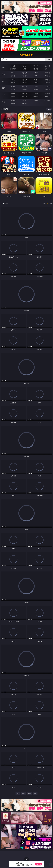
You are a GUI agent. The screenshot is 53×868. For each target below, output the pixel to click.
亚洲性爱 (13, 80)
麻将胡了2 (13, 69)
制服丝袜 (13, 83)
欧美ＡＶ (36, 73)
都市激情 (13, 94)
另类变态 (47, 83)
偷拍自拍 (24, 80)
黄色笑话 (36, 97)
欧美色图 (36, 87)
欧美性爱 (47, 80)
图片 (4, 88)
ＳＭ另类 (47, 76)
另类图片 (47, 90)
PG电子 (13, 66)
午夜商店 (24, 101)
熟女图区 (36, 90)
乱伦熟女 (36, 83)
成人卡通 (36, 80)
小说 (4, 95)
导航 (4, 102)
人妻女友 (36, 94)
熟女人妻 (13, 76)
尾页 (35, 794)
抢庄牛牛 (47, 69)
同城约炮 (13, 101)
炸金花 (24, 69)
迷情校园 (13, 97)
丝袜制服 (24, 76)
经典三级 (24, 83)
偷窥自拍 (13, 87)
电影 (4, 81)
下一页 (30, 794)
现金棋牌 (36, 69)
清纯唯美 (24, 90)
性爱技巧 (47, 97)
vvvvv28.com (26, 55)
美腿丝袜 (13, 90)
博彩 (4, 67)
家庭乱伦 (24, 94)
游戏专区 (47, 66)
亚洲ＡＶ (13, 73)
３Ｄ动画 (47, 73)
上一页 (24, 794)
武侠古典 (47, 94)
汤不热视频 (47, 101)
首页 (18, 794)
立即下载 (39, 864)
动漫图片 (47, 87)
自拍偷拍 (24, 73)
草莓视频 (36, 101)
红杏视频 (13, 104)
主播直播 (36, 76)
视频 (4, 74)
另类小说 (24, 97)
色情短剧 (24, 104)
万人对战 (36, 66)
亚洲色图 (24, 87)
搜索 (49, 60)
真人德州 (24, 66)
